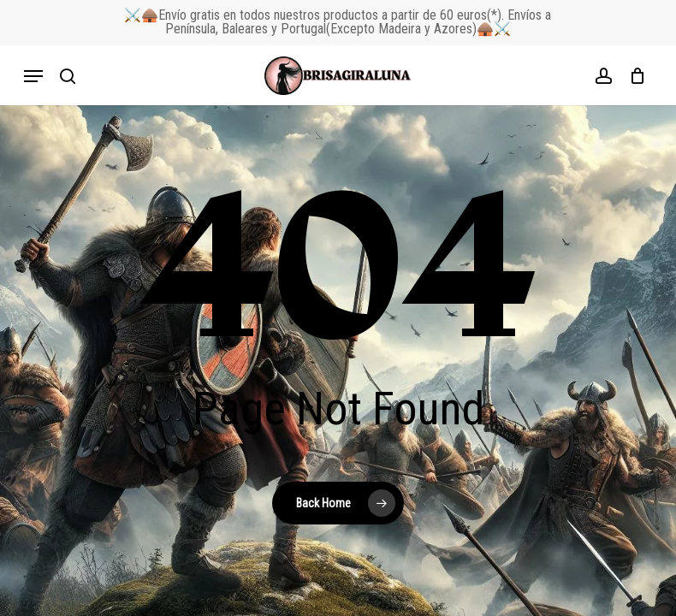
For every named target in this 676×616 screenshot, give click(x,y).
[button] (33, 76)
